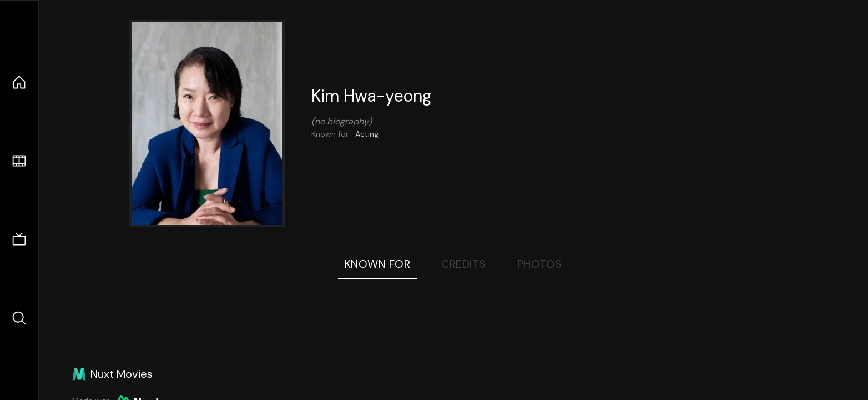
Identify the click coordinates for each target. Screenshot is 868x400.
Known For (378, 264)
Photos (540, 264)
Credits (464, 264)
